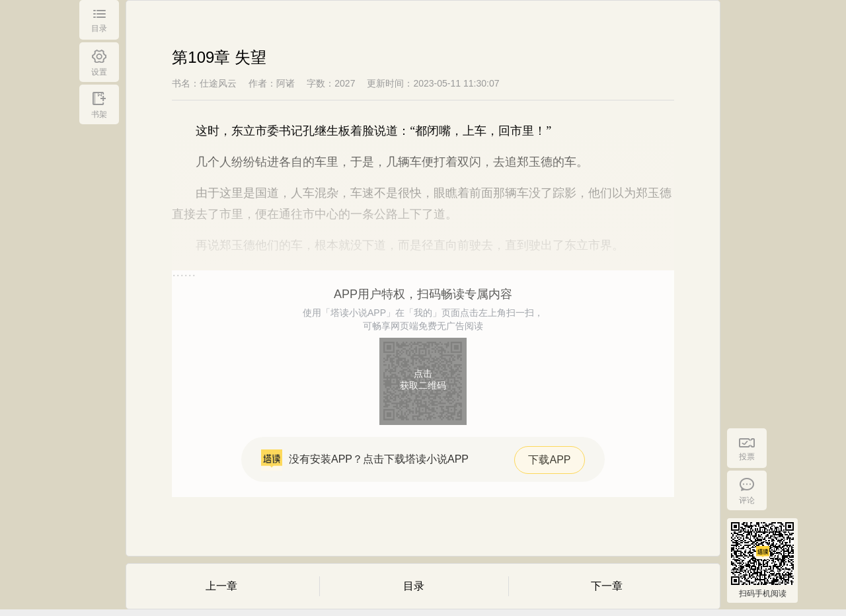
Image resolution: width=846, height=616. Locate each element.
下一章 (607, 586)
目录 (414, 586)
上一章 (221, 586)
